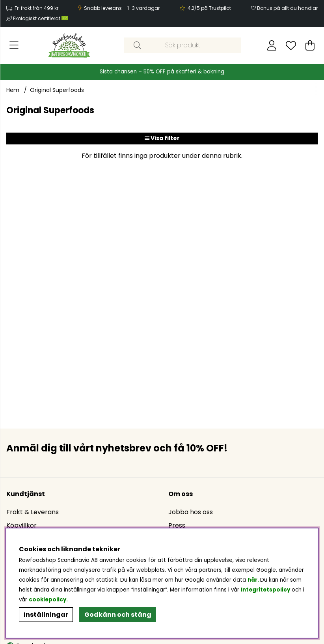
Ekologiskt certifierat (41, 18)
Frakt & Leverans (33, 512)
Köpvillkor (21, 525)
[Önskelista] (291, 45)
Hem (13, 90)
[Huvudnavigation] (14, 45)
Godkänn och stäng (118, 615)
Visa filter (162, 138)
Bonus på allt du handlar (287, 8)
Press (177, 525)
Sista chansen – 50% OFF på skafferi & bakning (162, 72)
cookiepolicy (47, 600)
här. (254, 580)
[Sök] (182, 45)
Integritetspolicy (265, 590)
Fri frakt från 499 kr (36, 8)
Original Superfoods (57, 90)
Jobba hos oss (191, 512)
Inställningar (46, 615)
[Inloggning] (272, 45)
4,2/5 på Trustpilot (209, 8)
